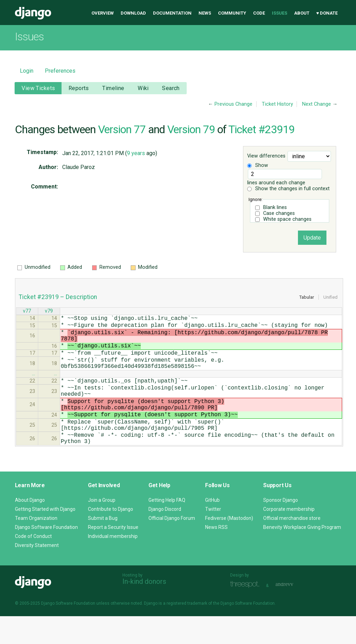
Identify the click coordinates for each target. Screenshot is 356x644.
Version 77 (122, 129)
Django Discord (165, 537)
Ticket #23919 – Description (58, 297)
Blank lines (275, 207)
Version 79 (191, 129)
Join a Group (102, 528)
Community (232, 13)
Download (133, 13)
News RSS (216, 555)
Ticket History (277, 104)
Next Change (317, 104)
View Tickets (38, 88)
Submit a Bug (103, 546)
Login (27, 71)
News (205, 13)
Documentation (172, 13)
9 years (136, 153)
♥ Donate (327, 13)
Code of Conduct (33, 564)
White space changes (287, 219)
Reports (79, 88)
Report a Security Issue (113, 555)
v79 (49, 312)
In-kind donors (144, 609)
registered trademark (187, 631)
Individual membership (113, 564)
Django (33, 13)
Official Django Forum (172, 546)
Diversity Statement (37, 573)
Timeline (113, 88)
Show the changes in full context (288, 189)
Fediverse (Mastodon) (229, 546)
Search (171, 88)
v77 (27, 312)
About (302, 13)
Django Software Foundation (46, 555)
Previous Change (233, 104)
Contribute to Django (111, 537)
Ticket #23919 (261, 129)
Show (258, 165)
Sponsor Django (281, 528)
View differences (266, 156)
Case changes (279, 213)
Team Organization (36, 546)
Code (259, 13)
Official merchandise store (292, 546)
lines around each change (284, 177)
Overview (103, 13)
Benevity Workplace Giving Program (302, 555)
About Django (30, 528)
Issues (280, 13)
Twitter (213, 537)
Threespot (246, 613)
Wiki (143, 88)
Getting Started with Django (45, 537)
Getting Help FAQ (167, 528)
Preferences (60, 71)
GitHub (212, 528)
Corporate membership (289, 537)
